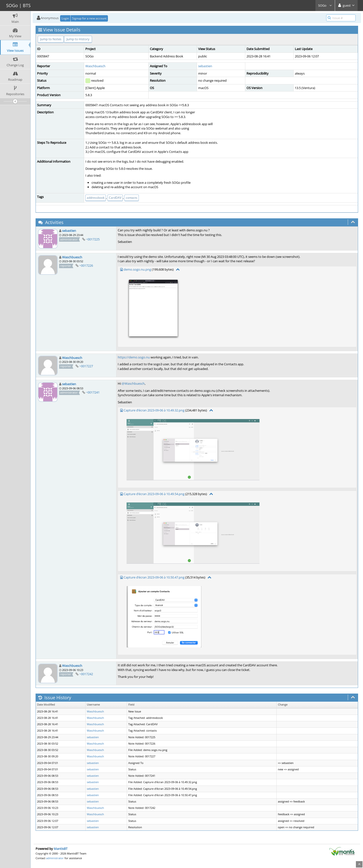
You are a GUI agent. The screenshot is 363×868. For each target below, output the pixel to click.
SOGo (325, 5)
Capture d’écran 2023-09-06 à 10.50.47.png (154, 577)
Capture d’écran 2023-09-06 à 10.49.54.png (154, 494)
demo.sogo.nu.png (137, 269)
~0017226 (86, 265)
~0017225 (93, 239)
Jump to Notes (51, 39)
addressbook (96, 198)
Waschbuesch (95, 66)
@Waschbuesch (133, 383)
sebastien (205, 66)
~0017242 (86, 674)
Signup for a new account (89, 18)
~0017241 (93, 392)
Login (65, 18)
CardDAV (115, 198)
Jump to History (78, 39)
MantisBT (61, 849)
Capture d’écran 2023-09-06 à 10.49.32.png (154, 410)
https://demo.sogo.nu (134, 357)
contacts (132, 198)
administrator (55, 858)
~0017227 (86, 366)
